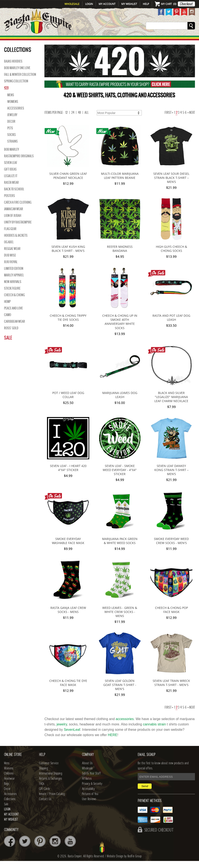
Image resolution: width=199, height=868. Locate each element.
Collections (177, 40)
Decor (129, 40)
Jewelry (12, 122)
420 (6, 95)
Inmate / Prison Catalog (52, 801)
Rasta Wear (11, 190)
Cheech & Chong (14, 302)
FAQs (42, 791)
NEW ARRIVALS (13, 289)
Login (89, 4)
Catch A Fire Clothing (18, 209)
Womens (13, 109)
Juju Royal (11, 269)
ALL (87, 120)
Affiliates (87, 786)
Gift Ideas (10, 176)
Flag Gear (10, 236)
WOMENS (52, 40)
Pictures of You (90, 801)
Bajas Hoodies (13, 68)
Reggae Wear (12, 256)
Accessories (150, 40)
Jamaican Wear (14, 216)
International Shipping (51, 780)
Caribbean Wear (15, 328)
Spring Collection (16, 88)
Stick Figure (12, 295)
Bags (115, 40)
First (169, 120)
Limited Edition (14, 276)
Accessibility (88, 796)
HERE (113, 742)
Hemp (7, 309)
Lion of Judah (13, 223)
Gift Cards (44, 796)
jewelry (62, 731)
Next (191, 120)
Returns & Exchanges (50, 786)
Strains (12, 148)
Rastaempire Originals (19, 163)
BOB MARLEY (12, 156)
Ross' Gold (11, 335)
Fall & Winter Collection (20, 82)
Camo (8, 322)
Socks (12, 142)
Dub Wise (10, 262)
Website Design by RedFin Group (124, 863)
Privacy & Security (92, 791)
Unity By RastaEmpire (18, 229)
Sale (194, 40)
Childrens (9, 780)
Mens (36, 40)
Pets (10, 135)
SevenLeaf (72, 737)
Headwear (9, 786)
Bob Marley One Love (17, 75)
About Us (87, 770)
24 (73, 120)
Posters (10, 203)
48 (79, 120)
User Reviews (89, 806)
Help (146, 4)
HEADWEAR (96, 40)
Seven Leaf (11, 170)
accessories (125, 726)
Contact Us (45, 806)
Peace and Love (13, 315)
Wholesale (72, 4)
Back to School (14, 196)
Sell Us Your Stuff (91, 780)
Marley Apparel (14, 282)
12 (67, 120)
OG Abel (9, 249)
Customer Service (49, 770)
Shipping (43, 775)
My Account (107, 4)
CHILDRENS (73, 40)
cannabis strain (154, 731)
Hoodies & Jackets (16, 242)
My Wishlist (129, 4)
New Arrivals (14, 40)
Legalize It (11, 183)
